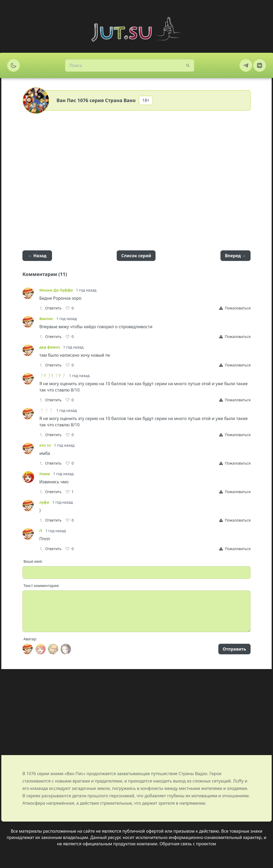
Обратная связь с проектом (188, 844)
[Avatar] (28, 649)
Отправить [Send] (234, 649)
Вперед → (236, 256)
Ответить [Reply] (50, 308)
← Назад (37, 256)
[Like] (70, 308)
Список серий (136, 256)
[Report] (235, 308)
